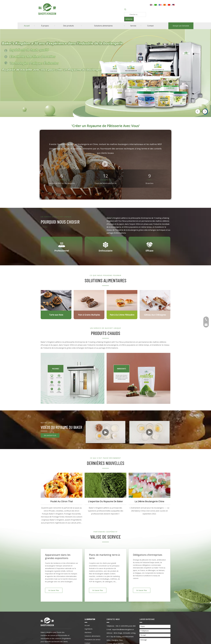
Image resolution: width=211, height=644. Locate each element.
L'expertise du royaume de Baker (105, 501)
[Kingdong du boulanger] (47, 622)
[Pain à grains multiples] (89, 300)
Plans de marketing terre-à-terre (105, 556)
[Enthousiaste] (106, 245)
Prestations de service (92, 640)
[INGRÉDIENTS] (138, 378)
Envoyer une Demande (181, 26)
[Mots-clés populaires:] (129, 19)
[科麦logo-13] (44, 227)
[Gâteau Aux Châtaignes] (155, 300)
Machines (88, 632)
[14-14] (44, 431)
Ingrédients (89, 629)
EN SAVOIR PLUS (50, 435)
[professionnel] (62, 245)
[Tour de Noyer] (56, 300)
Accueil (87, 625)
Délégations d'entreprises (148, 555)
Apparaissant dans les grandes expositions (58, 556)
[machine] (73, 378)
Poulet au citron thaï (62, 501)
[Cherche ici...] (135, 14)
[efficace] (150, 245)
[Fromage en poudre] (122, 300)
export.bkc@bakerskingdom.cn (123, 629)
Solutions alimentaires (92, 636)
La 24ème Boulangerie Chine (149, 501)
